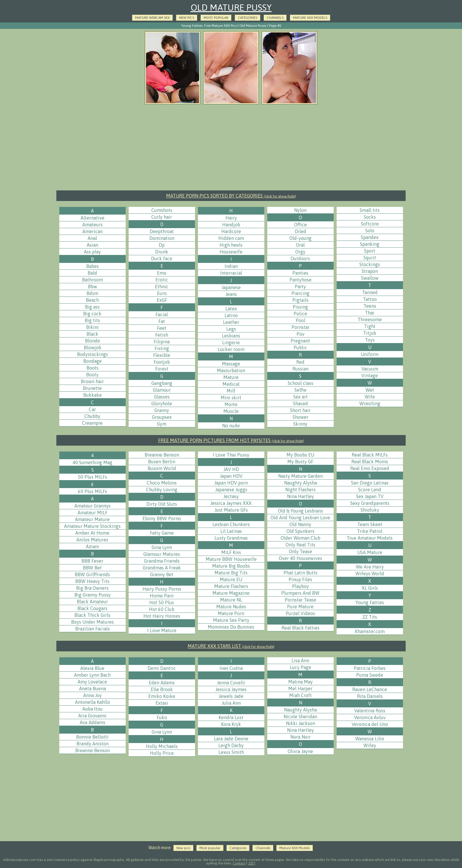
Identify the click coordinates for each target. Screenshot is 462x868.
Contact (239, 863)
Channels (275, 18)
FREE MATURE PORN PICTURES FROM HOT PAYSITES (231, 440)
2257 (252, 863)
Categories (248, 18)
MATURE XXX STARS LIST (231, 646)
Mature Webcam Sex (152, 18)
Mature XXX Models (310, 18)
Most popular (216, 18)
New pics (187, 18)
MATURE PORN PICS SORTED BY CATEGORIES (231, 196)
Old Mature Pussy (231, 7)
